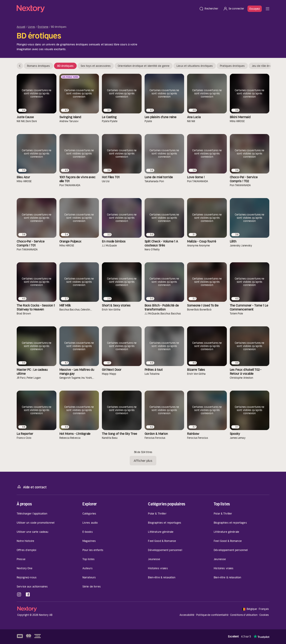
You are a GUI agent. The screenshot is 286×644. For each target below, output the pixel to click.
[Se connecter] (234, 9)
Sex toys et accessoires (96, 66)
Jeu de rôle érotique (265, 66)
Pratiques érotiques (232, 66)
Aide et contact (32, 487)
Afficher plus (143, 461)
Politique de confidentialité (212, 615)
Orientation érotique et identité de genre (144, 66)
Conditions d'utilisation (244, 615)
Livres (31, 27)
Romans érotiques (39, 66)
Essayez (255, 9)
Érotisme (43, 27)
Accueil (21, 27)
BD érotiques (65, 66)
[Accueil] (107, 9)
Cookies (264, 615)
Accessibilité (187, 615)
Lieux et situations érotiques (195, 66)
